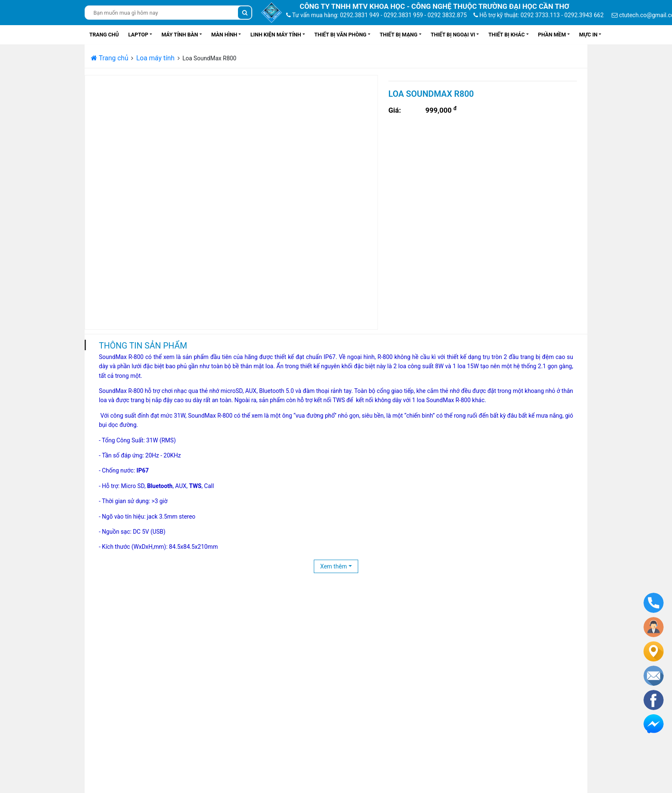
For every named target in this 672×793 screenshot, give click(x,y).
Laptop (138, 35)
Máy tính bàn (180, 35)
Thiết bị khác (507, 35)
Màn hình (224, 35)
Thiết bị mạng (398, 35)
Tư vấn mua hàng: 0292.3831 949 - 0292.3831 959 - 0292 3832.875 (376, 15)
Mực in (588, 35)
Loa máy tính (155, 58)
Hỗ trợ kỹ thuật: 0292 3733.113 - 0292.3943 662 (539, 15)
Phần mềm (552, 35)
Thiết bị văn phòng (340, 35)
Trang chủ (104, 35)
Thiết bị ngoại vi (453, 35)
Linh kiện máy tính (276, 35)
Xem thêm (333, 566)
